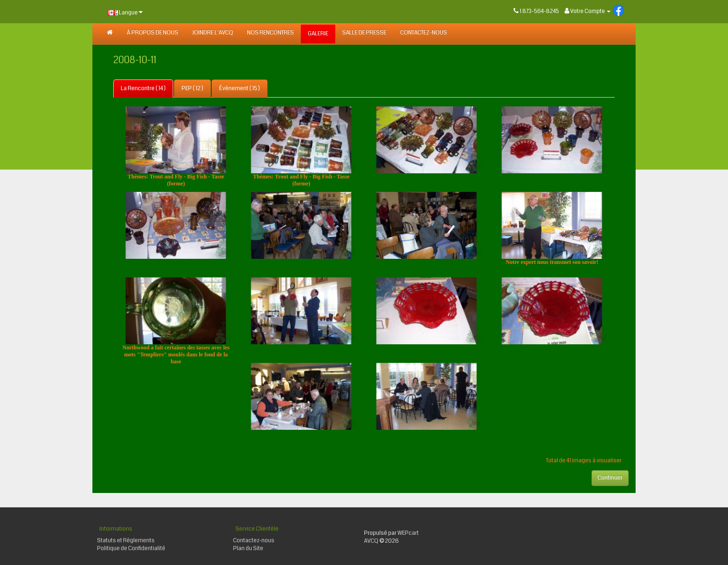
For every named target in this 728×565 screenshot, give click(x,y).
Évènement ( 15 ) (240, 89)
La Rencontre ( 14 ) (143, 89)
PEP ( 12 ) (192, 89)
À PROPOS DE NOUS (153, 33)
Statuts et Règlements (126, 541)
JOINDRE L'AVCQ (213, 33)
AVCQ (371, 541)
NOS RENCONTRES (270, 33)
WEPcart (408, 533)
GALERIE (318, 34)
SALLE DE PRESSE (364, 33)
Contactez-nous (424, 33)
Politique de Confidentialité (131, 549)
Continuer (610, 478)
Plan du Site (248, 549)
